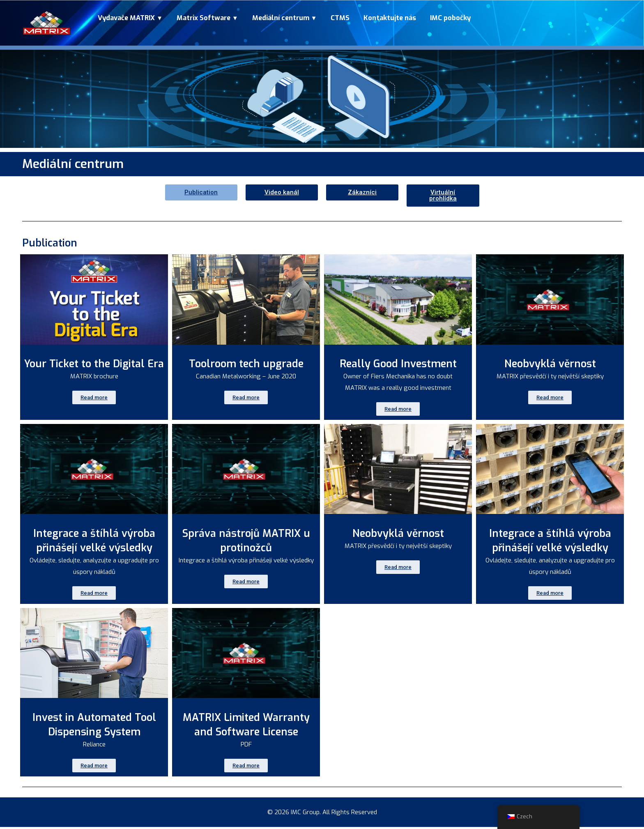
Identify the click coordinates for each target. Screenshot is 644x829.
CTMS (340, 18)
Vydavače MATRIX (127, 18)
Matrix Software (204, 18)
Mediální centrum (282, 18)
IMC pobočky (450, 18)
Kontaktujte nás (390, 18)
